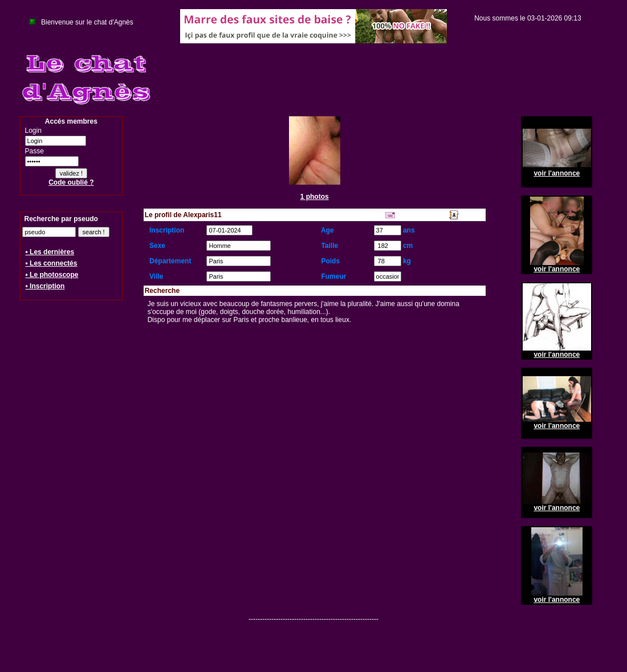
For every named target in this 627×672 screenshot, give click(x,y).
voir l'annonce (557, 173)
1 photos (315, 197)
